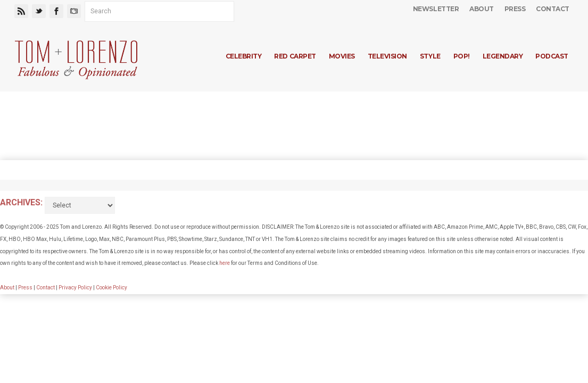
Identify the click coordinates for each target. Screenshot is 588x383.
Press (515, 9)
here (225, 263)
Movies (342, 56)
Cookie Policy (111, 288)
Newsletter (436, 9)
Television (387, 56)
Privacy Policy (75, 288)
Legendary (503, 56)
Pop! (462, 56)
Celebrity (244, 56)
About (482, 9)
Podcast (552, 56)
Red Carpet (295, 56)
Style (430, 56)
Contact (553, 9)
